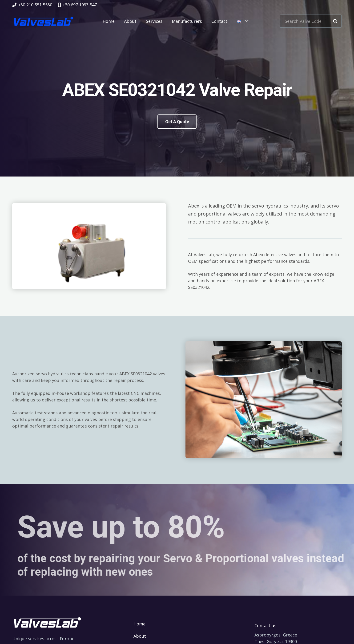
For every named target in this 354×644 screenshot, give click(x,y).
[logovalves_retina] (44, 21)
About (140, 636)
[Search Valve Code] (311, 21)
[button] (243, 21)
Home (139, 624)
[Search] (335, 21)
